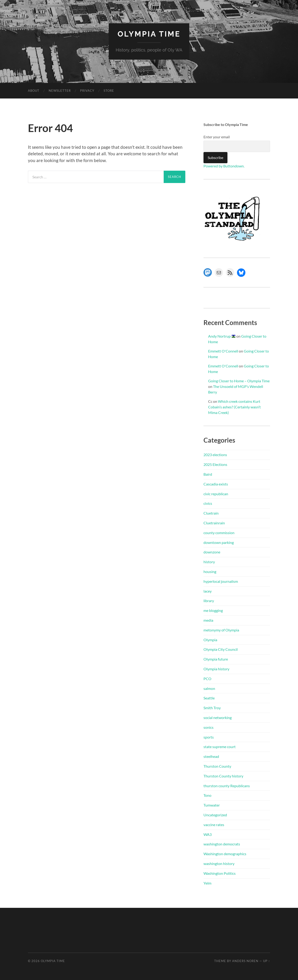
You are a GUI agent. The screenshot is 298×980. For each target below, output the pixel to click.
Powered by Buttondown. (224, 166)
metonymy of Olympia (221, 630)
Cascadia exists (216, 484)
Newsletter (60, 91)
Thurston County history (223, 776)
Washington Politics (220, 873)
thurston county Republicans (227, 786)
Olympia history (216, 669)
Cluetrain (211, 513)
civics (208, 503)
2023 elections (215, 455)
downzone (212, 552)
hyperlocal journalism (221, 581)
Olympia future (216, 659)
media (208, 620)
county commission (219, 533)
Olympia (210, 640)
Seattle (209, 698)
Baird (208, 474)
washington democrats (222, 844)
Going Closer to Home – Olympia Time (239, 381)
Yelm (207, 883)
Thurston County (217, 766)
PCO (207, 679)
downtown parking (219, 542)
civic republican (216, 494)
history (209, 562)
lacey (208, 591)
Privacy (87, 91)
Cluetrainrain (214, 523)
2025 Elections (215, 464)
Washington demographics (225, 854)
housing (210, 571)
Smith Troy (212, 708)
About (34, 91)
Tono (207, 795)
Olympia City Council (221, 649)
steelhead (211, 756)
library (209, 601)
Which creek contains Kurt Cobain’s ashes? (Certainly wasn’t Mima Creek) (234, 407)
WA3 (208, 834)
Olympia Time (149, 34)
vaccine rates (214, 825)
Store (109, 91)
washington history (219, 863)
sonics (208, 727)
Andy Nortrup (222, 336)
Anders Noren (245, 961)
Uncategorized (215, 815)
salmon (209, 688)
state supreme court (220, 747)
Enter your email (217, 137)
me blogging (213, 610)
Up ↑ (267, 961)
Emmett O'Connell (223, 351)
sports (209, 737)
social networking (218, 717)
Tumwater (212, 805)
